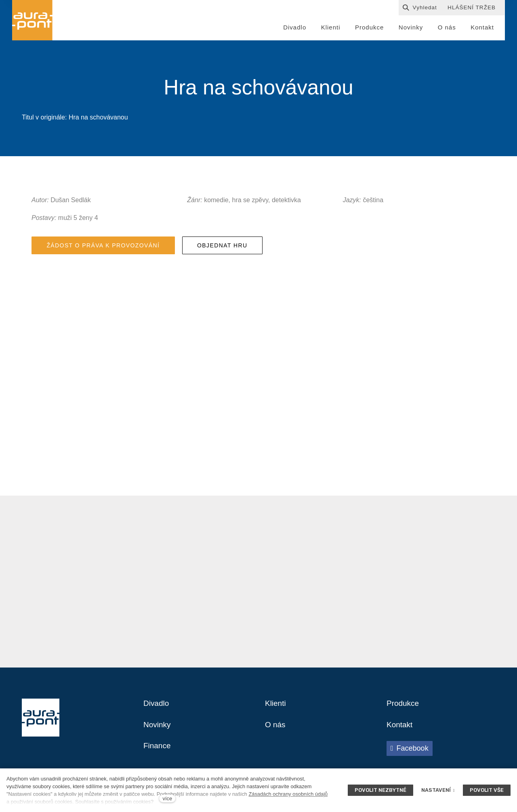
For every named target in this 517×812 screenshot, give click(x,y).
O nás (276, 729)
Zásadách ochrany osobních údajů (288, 794)
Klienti (276, 707)
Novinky (158, 729)
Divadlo (157, 707)
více (167, 798)
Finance (158, 751)
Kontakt (400, 729)
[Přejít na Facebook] (410, 753)
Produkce (404, 707)
